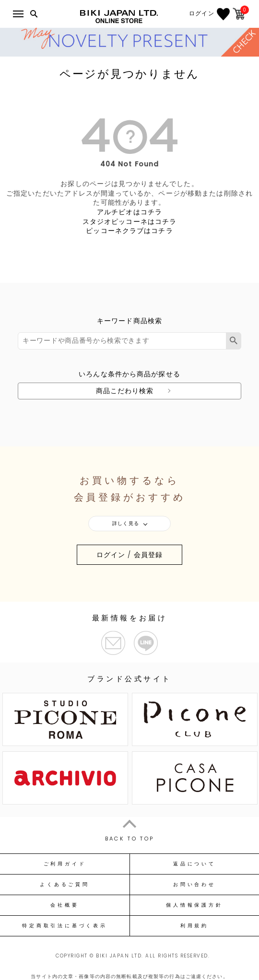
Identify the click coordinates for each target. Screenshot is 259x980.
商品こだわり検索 (125, 391)
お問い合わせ (194, 885)
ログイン (202, 13)
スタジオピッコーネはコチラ (130, 222)
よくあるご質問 (65, 885)
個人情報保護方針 (194, 905)
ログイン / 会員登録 (129, 555)
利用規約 (194, 926)
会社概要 (65, 905)
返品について (194, 864)
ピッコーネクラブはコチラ (129, 231)
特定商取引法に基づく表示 (65, 926)
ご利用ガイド (65, 864)
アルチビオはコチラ (129, 212)
